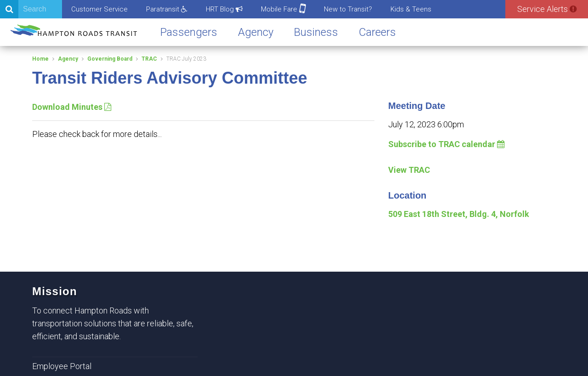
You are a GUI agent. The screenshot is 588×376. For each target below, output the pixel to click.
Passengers (189, 32)
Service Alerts (547, 9)
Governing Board (110, 59)
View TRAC (409, 170)
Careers (377, 32)
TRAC (149, 59)
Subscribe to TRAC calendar (447, 144)
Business (316, 32)
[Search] (31, 9)
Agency (256, 32)
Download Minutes (72, 107)
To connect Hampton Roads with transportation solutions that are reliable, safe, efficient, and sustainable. (113, 323)
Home (40, 59)
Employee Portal (62, 366)
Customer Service (99, 9)
